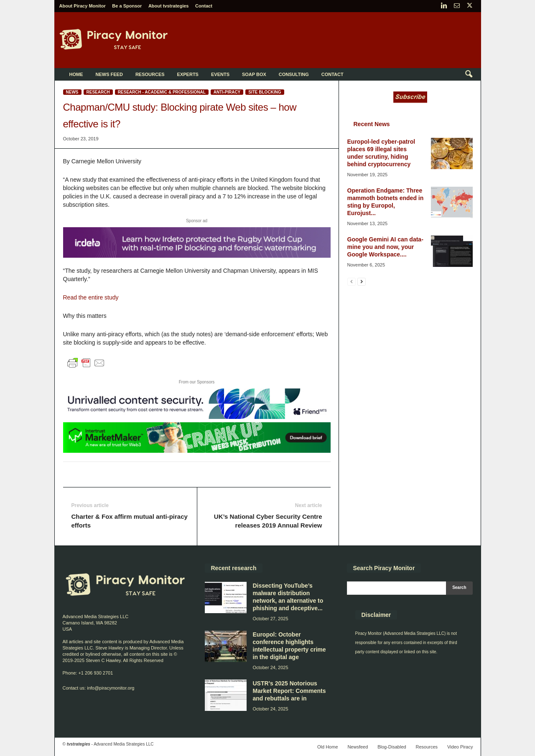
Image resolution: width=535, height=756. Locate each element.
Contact (204, 6)
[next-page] (362, 281)
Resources (150, 74)
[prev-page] (352, 281)
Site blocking (265, 92)
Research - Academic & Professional (162, 92)
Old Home (328, 747)
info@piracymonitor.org (111, 688)
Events (220, 74)
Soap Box (254, 74)
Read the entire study (91, 297)
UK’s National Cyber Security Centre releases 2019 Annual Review (268, 521)
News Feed (109, 74)
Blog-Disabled (392, 747)
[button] (469, 74)
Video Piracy (460, 747)
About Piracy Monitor (83, 6)
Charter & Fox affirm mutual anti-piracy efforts (130, 521)
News (72, 92)
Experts (188, 74)
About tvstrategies (169, 6)
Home (76, 74)
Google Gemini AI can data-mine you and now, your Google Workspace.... (385, 247)
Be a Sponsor (127, 6)
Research (98, 92)
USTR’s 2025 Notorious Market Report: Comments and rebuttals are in (289, 691)
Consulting (294, 74)
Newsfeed (358, 747)
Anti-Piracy (227, 92)
